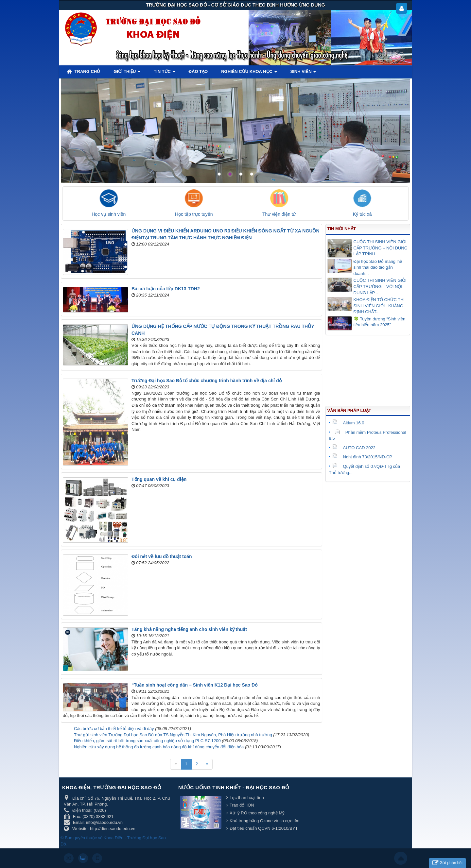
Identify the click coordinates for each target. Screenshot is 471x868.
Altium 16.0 (348, 423)
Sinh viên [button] (303, 73)
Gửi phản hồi (447, 863)
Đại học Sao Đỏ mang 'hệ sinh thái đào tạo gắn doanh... (378, 267)
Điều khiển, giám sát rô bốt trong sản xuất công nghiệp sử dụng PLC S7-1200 (147, 741)
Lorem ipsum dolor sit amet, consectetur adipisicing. (330, 95)
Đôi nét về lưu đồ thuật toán (162, 556)
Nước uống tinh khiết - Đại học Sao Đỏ (234, 787)
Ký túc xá (362, 214)
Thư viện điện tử (279, 214)
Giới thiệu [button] (127, 73)
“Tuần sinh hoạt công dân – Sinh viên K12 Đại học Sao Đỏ (194, 685)
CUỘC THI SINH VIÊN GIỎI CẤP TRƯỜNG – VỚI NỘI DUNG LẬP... (380, 286)
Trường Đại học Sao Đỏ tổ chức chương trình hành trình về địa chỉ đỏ (207, 381)
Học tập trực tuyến (194, 214)
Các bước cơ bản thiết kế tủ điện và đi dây (114, 729)
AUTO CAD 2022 (354, 448)
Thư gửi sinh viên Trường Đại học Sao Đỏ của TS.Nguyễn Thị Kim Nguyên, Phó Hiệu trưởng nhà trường (173, 735)
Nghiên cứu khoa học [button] (249, 73)
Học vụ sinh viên (109, 214)
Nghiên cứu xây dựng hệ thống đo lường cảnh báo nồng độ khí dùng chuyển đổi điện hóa (159, 747)
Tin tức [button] (165, 73)
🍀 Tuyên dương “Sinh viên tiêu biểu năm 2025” (380, 322)
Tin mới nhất (342, 229)
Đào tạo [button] (198, 71)
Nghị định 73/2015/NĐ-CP (362, 457)
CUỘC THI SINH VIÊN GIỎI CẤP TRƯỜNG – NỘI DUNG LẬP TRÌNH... (381, 248)
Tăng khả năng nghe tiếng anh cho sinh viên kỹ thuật (189, 629)
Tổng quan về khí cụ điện (159, 479)
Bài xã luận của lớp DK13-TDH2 (166, 289)
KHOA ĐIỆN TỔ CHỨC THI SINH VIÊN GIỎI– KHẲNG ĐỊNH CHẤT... (379, 306)
